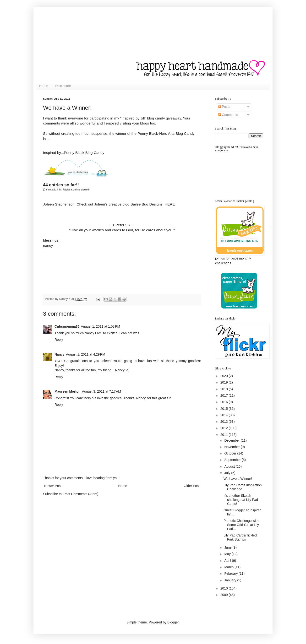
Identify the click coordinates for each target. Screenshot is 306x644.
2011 (225, 435)
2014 (225, 415)
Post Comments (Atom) (81, 494)
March (229, 567)
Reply (59, 340)
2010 (225, 588)
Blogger (173, 622)
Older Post (192, 486)
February (231, 574)
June (228, 547)
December (232, 440)
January (231, 580)
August (230, 466)
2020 (225, 376)
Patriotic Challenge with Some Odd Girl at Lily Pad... (241, 525)
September (233, 460)
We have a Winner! (238, 479)
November (232, 447)
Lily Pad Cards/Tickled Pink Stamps (240, 537)
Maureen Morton (68, 391)
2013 (225, 422)
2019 (225, 382)
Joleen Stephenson (78, 172)
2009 (225, 595)
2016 (225, 402)
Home (44, 86)
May (228, 554)
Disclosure (63, 86)
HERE (170, 204)
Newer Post (53, 486)
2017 (225, 395)
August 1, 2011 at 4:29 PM (86, 354)
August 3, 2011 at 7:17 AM (101, 391)
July (228, 473)
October (231, 453)
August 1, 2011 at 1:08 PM (100, 326)
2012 (225, 428)
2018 (225, 389)
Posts (224, 107)
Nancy (60, 354)
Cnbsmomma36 (67, 326)
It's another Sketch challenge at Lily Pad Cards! (241, 500)
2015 (225, 409)
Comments (228, 115)
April (228, 561)
